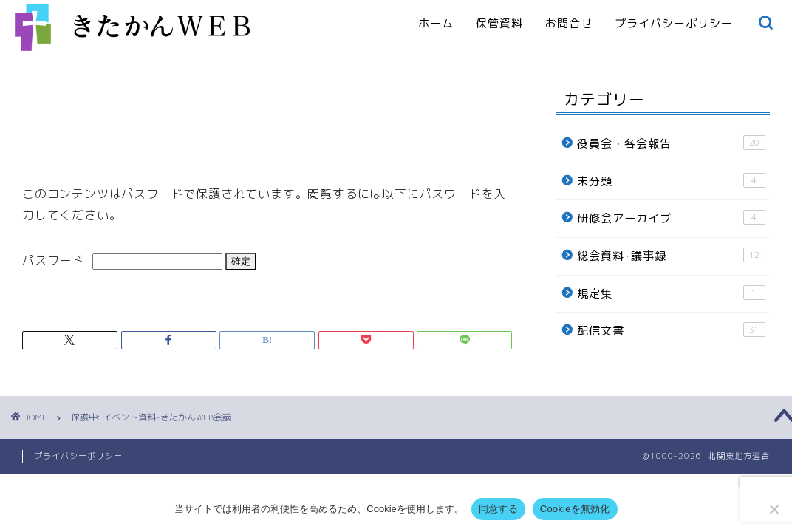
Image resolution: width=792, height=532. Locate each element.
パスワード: (122, 260)
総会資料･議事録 (671, 256)
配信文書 (671, 330)
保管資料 (499, 23)
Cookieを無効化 (575, 509)
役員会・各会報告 (671, 143)
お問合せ (569, 23)
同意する (498, 509)
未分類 (671, 181)
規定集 (671, 293)
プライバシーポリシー (674, 23)
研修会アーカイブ (671, 218)
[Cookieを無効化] (774, 509)
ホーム (436, 23)
